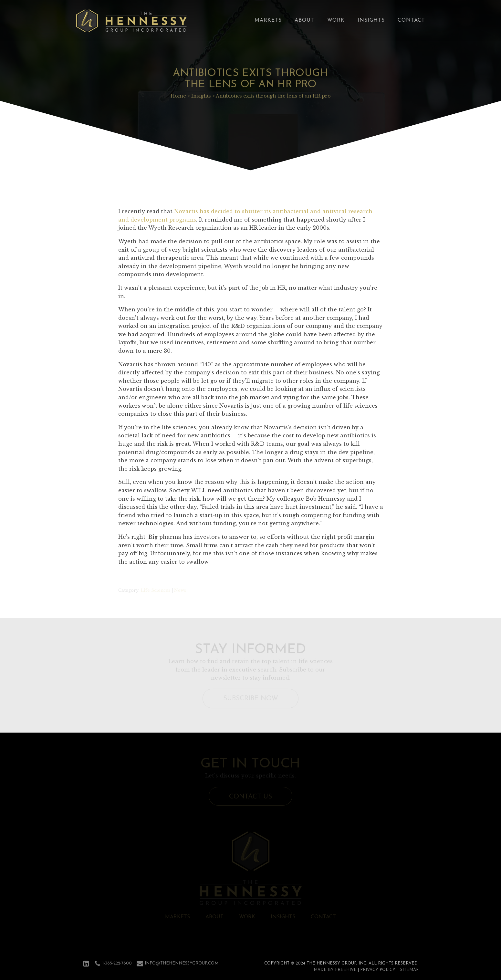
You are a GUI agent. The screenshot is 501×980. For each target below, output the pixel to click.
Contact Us (250, 797)
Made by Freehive (335, 970)
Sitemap (409, 970)
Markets (268, 20)
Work (336, 20)
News (180, 590)
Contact (411, 20)
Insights (371, 20)
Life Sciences (156, 590)
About (304, 20)
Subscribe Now (251, 699)
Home (178, 96)
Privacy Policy (378, 970)
